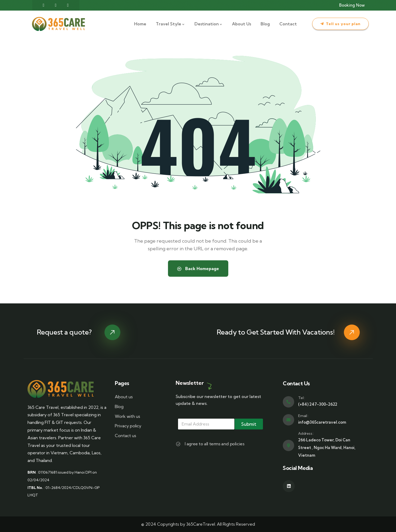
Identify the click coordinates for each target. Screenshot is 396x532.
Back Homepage (198, 269)
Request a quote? (64, 332)
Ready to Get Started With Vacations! (276, 332)
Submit (249, 424)
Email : (303, 416)
